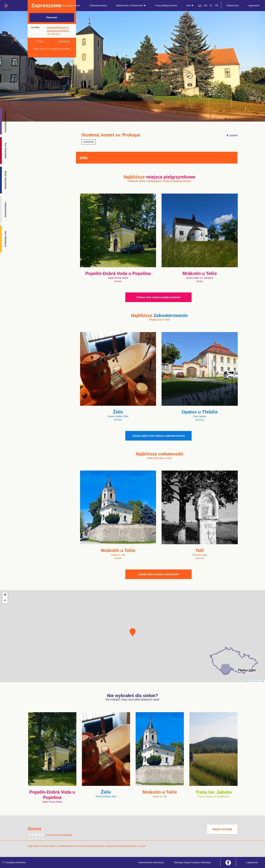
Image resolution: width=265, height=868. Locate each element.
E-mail (40, 41)
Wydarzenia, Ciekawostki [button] (131, 5)
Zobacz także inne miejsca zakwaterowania (158, 436)
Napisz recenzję (222, 829)
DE (217, 5)
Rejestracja (233, 5)
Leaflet (245, 681)
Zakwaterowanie (98, 5)
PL (211, 5)
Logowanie (254, 5)
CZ (200, 5)
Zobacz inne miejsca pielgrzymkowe (158, 297)
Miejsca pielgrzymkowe (68, 5)
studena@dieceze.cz (58, 27)
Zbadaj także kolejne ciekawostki (159, 574)
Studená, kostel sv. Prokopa (111, 135)
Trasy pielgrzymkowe (166, 5)
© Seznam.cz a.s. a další (256, 681)
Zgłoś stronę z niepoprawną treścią (52, 49)
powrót (232, 135)
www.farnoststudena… (59, 31)
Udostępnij (64, 41)
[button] (133, 632)
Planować (52, 17)
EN (206, 5)
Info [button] (190, 5)
